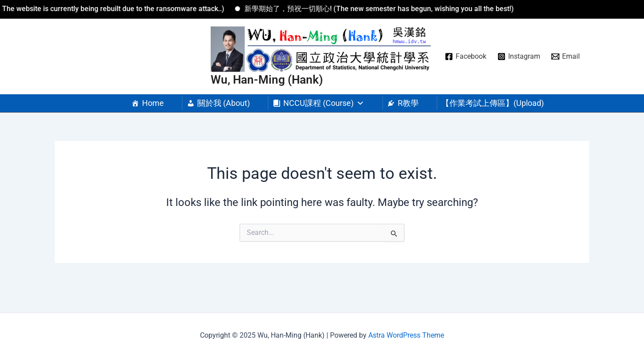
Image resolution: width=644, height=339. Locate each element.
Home (153, 103)
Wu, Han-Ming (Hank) (267, 80)
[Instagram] (519, 56)
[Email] (566, 56)
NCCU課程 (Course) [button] (324, 103)
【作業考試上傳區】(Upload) (493, 103)
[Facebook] (466, 56)
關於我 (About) (224, 103)
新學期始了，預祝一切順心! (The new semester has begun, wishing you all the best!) (384, 9)
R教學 (408, 103)
